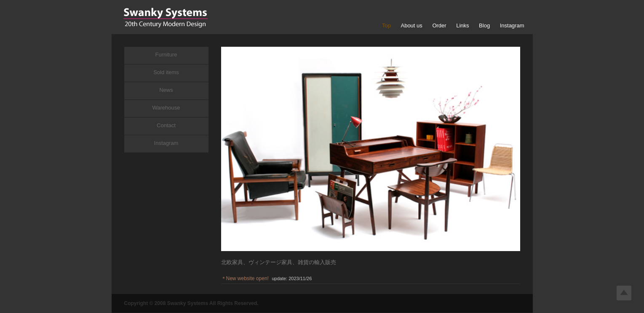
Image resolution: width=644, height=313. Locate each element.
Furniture (166, 55)
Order (439, 25)
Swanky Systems (165, 18)
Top (386, 25)
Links (462, 25)
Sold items (166, 72)
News (166, 90)
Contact (166, 125)
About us (411, 25)
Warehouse (166, 108)
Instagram (512, 25)
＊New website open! (245, 278)
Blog (484, 25)
